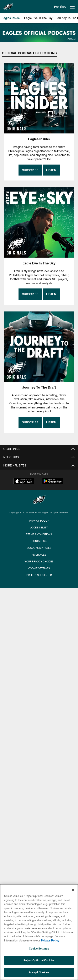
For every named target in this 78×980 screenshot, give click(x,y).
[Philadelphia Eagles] (39, 500)
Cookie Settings (39, 568)
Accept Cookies (39, 972)
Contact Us (39, 541)
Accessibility (39, 527)
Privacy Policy (39, 521)
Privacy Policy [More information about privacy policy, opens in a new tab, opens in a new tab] (50, 940)
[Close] (73, 890)
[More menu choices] (72, 7)
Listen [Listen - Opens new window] (51, 170)
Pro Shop (60, 7)
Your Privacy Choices (39, 561)
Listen (51, 294)
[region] (39, 932)
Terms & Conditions (39, 534)
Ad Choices (39, 555)
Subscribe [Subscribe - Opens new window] (30, 170)
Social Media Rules (39, 548)
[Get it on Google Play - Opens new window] (53, 483)
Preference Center (39, 575)
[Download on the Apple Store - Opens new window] (24, 482)
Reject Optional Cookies (39, 960)
